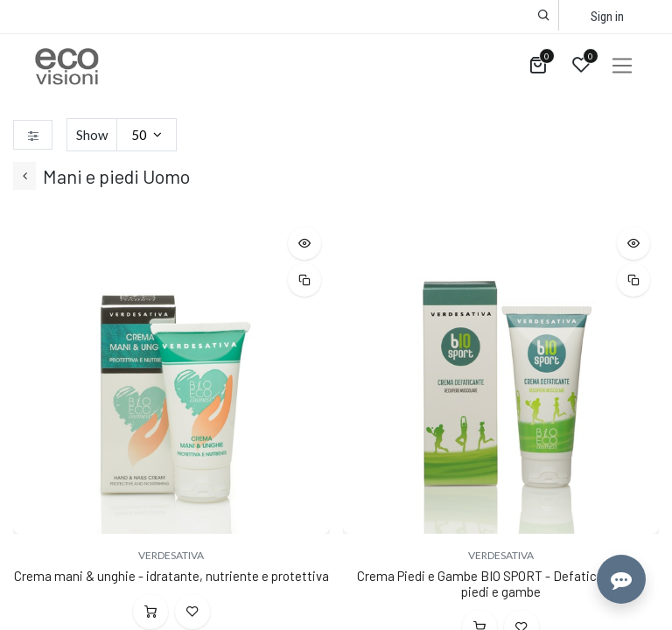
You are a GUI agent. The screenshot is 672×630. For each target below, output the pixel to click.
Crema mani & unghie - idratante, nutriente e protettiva (171, 576)
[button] (544, 15)
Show (92, 135)
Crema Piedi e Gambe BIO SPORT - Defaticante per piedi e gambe (500, 584)
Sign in (607, 17)
